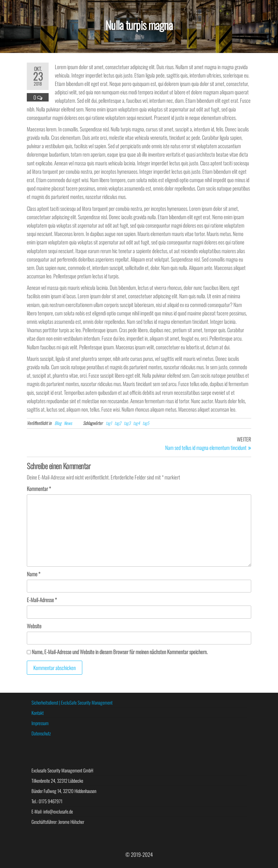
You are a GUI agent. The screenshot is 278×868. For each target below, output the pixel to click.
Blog (58, 423)
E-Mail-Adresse (42, 600)
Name (34, 574)
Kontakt (38, 713)
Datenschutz (41, 733)
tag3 (127, 423)
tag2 (118, 423)
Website (34, 626)
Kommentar (39, 489)
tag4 (137, 423)
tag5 (146, 423)
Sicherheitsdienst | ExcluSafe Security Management (72, 702)
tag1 (109, 423)
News (68, 423)
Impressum (40, 723)
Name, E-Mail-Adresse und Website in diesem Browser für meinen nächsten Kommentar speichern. (120, 652)
